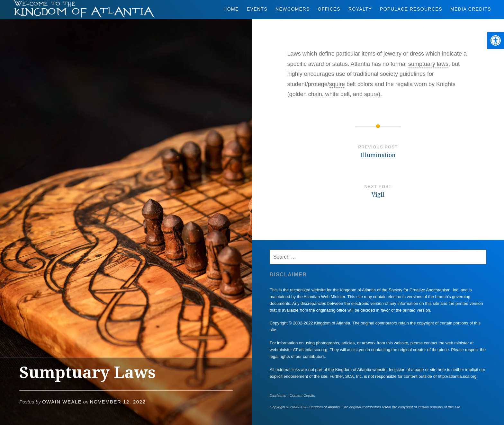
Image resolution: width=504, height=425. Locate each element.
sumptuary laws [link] (428, 64)
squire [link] (337, 84)
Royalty (360, 9)
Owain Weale (62, 402)
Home (231, 9)
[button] (496, 40)
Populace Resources (411, 9)
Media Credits (471, 9)
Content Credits (302, 395)
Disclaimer (278, 395)
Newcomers (293, 9)
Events (257, 9)
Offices (329, 9)
